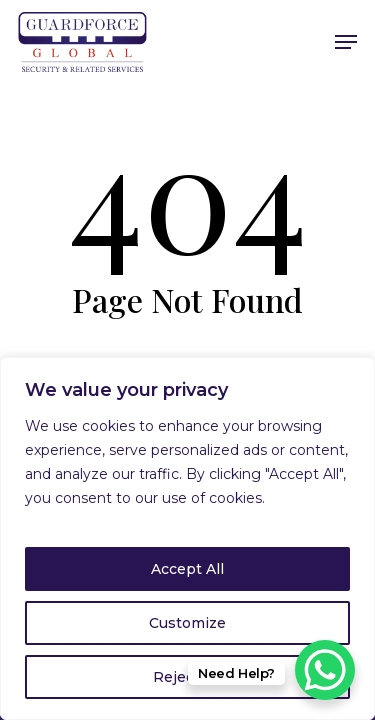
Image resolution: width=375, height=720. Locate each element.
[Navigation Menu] (346, 42)
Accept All (187, 569)
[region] (187, 538)
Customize (187, 623)
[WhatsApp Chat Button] (325, 670)
